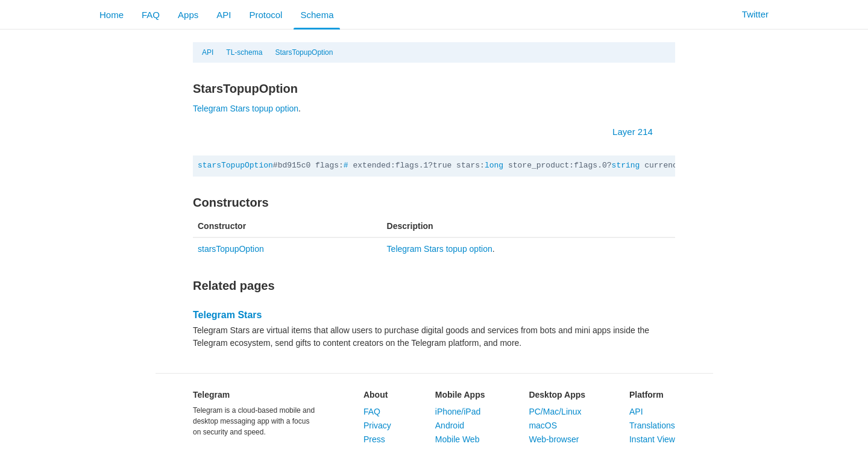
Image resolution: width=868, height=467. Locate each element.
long (494, 165)
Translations (652, 425)
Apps (188, 15)
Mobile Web (458, 439)
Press (374, 439)
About (376, 395)
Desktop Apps (557, 395)
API (224, 15)
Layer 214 (639, 132)
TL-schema (244, 52)
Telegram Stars (227, 315)
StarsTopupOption (304, 52)
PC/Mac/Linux (555, 412)
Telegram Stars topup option (246, 108)
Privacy (377, 425)
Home (112, 15)
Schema (317, 15)
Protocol (266, 15)
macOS (543, 425)
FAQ (151, 15)
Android (450, 425)
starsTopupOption (235, 165)
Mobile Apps (460, 395)
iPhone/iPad (458, 412)
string (626, 165)
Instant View (652, 439)
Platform (646, 395)
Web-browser (554, 439)
